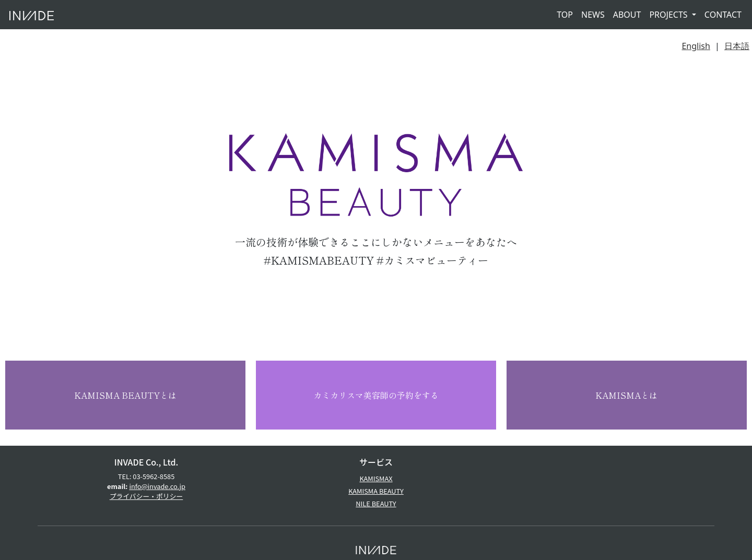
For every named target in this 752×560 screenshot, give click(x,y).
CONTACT (723, 15)
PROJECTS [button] (669, 15)
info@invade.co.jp (157, 486)
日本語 (737, 46)
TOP (565, 15)
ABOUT (627, 15)
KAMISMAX (376, 478)
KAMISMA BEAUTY (376, 491)
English (696, 46)
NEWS (593, 15)
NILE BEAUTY (376, 503)
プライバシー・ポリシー (146, 496)
